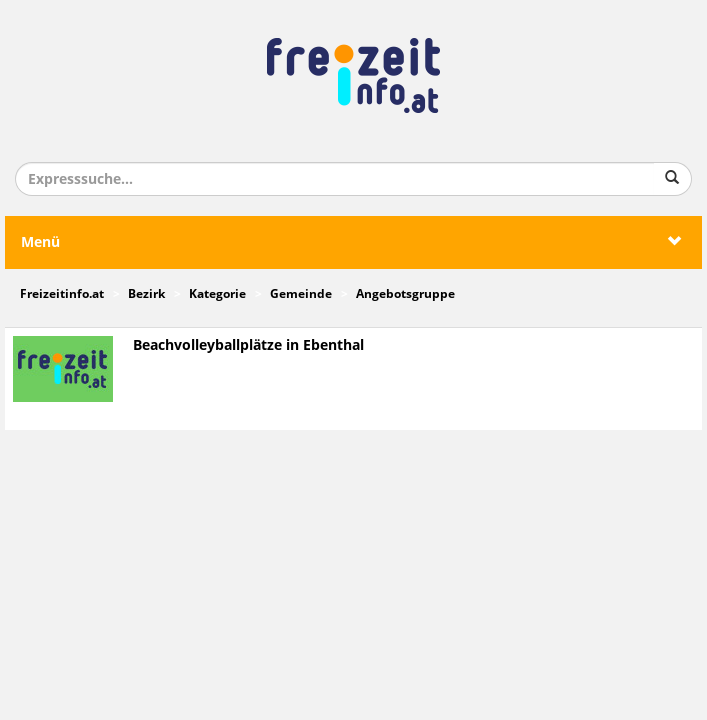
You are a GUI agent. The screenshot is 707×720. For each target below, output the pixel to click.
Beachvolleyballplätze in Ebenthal (248, 345)
